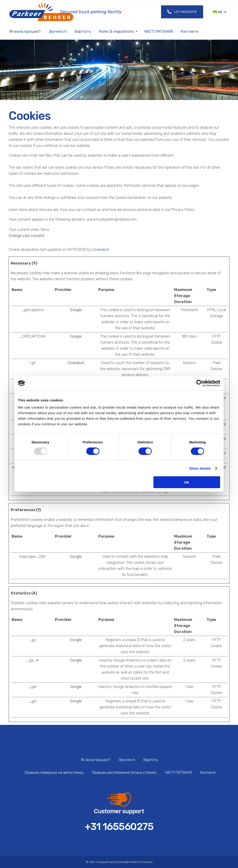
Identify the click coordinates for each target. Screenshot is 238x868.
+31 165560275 (181, 12)
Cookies (147, 862)
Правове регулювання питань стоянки (124, 773)
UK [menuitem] (219, 12)
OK (187, 482)
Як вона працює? (95, 760)
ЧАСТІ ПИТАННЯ (178, 773)
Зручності (127, 760)
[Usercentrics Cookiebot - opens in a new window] (200, 383)
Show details (200, 468)
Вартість (150, 760)
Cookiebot (101, 250)
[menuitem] (218, 12)
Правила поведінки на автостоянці (54, 773)
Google (76, 310)
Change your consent (26, 236)
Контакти (208, 773)
